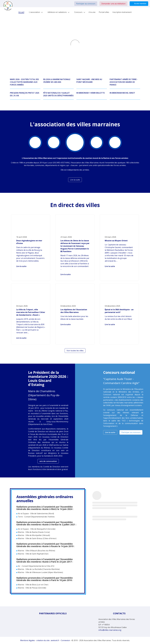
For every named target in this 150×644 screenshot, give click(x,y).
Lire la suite (21, 266)
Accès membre (139, 4)
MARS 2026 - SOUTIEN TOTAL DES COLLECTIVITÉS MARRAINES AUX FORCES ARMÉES (24, 82)
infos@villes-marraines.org (110, 630)
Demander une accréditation (113, 4)
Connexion (65, 640)
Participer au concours (86, 4)
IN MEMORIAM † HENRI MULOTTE (91, 93)
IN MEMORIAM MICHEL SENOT (122, 93)
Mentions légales (28, 640)
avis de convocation (48, 461)
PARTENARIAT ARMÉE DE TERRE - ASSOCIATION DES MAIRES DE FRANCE (124, 82)
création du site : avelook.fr (48, 640)
